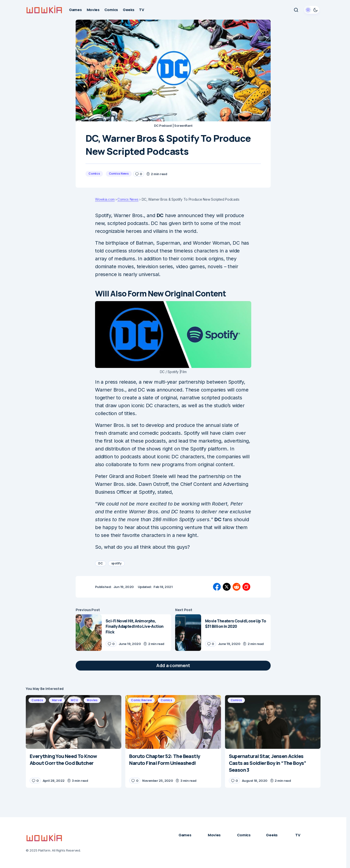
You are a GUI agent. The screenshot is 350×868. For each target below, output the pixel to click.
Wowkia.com (105, 199)
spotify (116, 563)
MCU (74, 700)
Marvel (57, 700)
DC (101, 563)
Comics (94, 174)
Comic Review (141, 700)
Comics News (119, 174)
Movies (92, 700)
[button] (296, 10)
